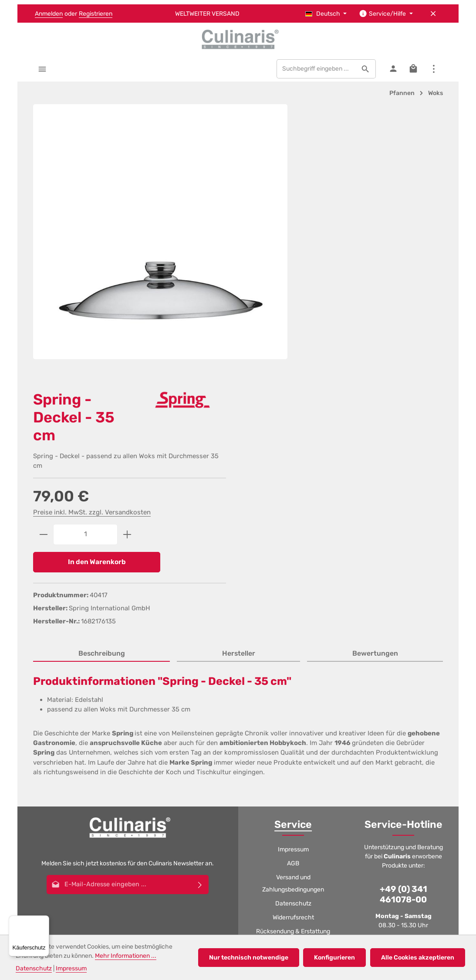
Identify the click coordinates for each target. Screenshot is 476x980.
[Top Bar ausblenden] (433, 14)
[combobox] (316, 71)
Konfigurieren (336, 958)
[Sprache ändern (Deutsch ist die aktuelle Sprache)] (326, 14)
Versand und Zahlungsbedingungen (293, 619)
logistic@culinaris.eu (410, 707)
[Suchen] (365, 71)
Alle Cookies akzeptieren (418, 958)
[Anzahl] (334, 268)
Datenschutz (293, 639)
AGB (293, 599)
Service (293, 560)
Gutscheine (293, 681)
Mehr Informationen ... (126, 956)
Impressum (293, 585)
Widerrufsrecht (293, 653)
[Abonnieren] (200, 620)
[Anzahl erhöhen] (376, 268)
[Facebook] (194, 812)
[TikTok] (283, 812)
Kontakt (293, 750)
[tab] (101, 389)
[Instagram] (238, 812)
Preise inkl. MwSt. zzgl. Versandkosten (341, 245)
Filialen (293, 695)
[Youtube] (216, 812)
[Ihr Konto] (393, 70)
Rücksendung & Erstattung (293, 667)
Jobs (293, 709)
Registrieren (96, 14)
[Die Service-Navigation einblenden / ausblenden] (386, 14)
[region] (149, 230)
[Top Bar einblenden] (434, 70)
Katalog (293, 723)
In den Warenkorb (339, 296)
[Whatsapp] (260, 812)
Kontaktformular (403, 733)
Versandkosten (213, 874)
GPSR (293, 737)
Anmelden (49, 14)
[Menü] (42, 70)
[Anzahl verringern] (292, 268)
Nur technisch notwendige (250, 958)
